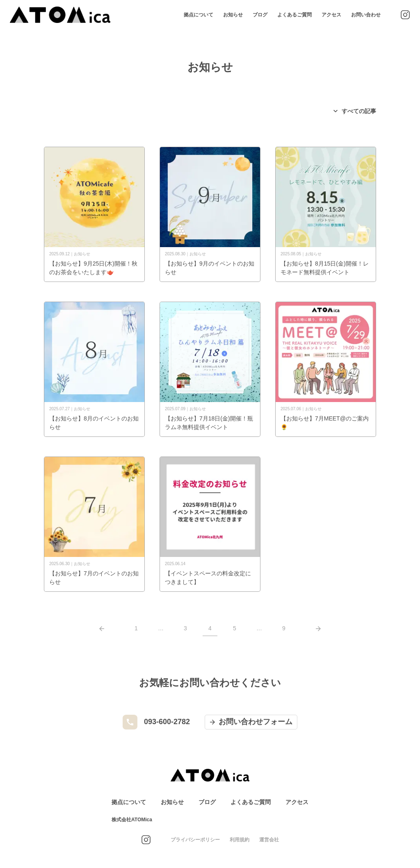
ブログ (260, 15)
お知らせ (233, 15)
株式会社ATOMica (132, 820)
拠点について (199, 15)
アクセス (331, 15)
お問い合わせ (366, 15)
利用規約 (240, 840)
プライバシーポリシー (195, 840)
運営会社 (269, 840)
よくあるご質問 (294, 15)
